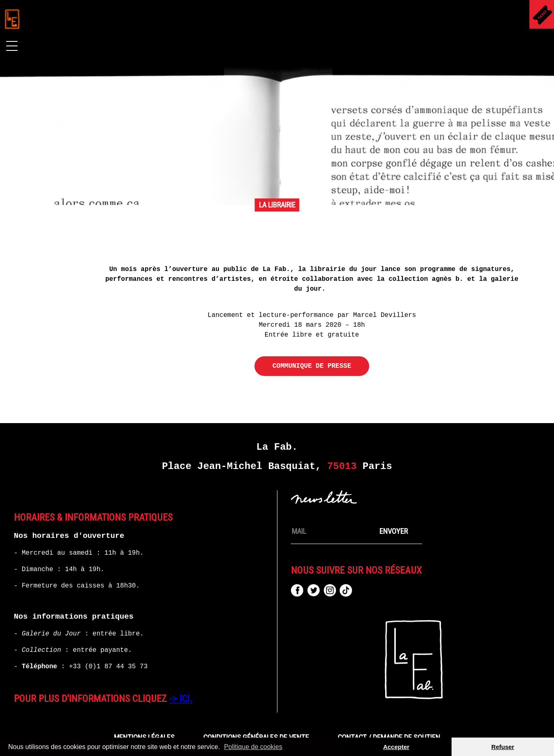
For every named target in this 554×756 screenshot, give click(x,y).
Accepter (396, 747)
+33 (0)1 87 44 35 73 (108, 667)
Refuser (503, 747)
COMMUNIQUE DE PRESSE (312, 366)
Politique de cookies (253, 747)
